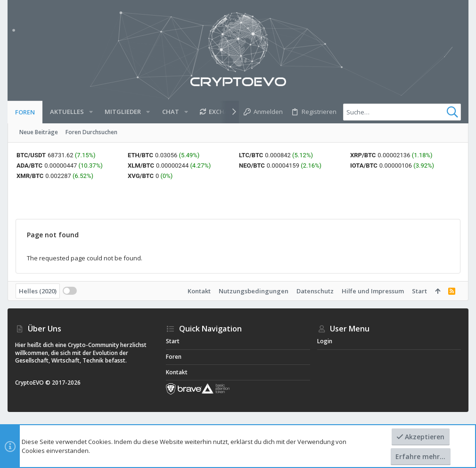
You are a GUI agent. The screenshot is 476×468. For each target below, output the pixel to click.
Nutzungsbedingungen (254, 291)
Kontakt (199, 291)
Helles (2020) (38, 291)
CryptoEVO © (33, 383)
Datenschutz (315, 291)
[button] (91, 112)
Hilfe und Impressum (373, 291)
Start (419, 291)
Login (325, 341)
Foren (174, 357)
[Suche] (402, 112)
